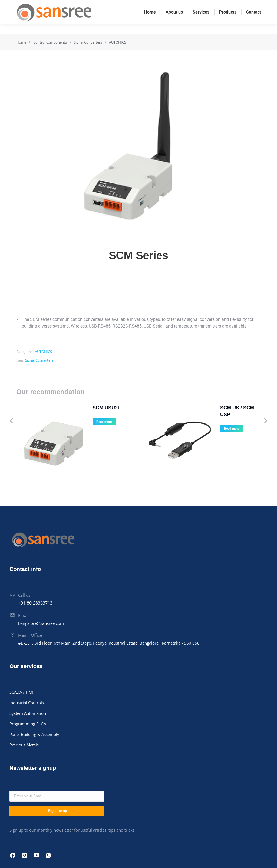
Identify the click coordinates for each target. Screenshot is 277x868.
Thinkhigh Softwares (147, 853)
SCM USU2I (70, 408)
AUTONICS (43, 352)
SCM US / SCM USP (207, 408)
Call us (24, 553)
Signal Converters (39, 360)
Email (23, 573)
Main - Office (30, 593)
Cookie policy (218, 853)
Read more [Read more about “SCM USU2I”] (68, 422)
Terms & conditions (252, 853)
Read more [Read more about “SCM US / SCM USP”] (196, 422)
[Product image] (32, 421)
